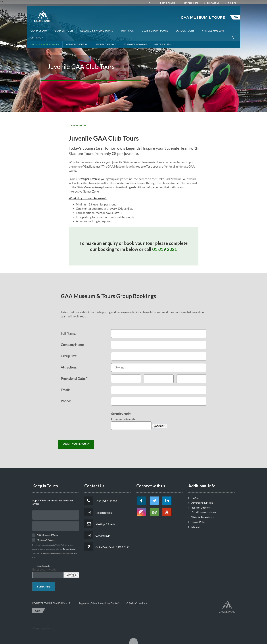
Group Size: (69, 356)
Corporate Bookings (135, 44)
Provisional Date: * (74, 379)
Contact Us (212, 3)
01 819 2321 (165, 249)
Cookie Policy (197, 522)
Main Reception (98, 512)
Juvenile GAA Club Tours (45, 44)
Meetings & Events (100, 524)
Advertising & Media (201, 503)
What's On (127, 31)
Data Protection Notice (202, 512)
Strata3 (49, 629)
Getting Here (190, 3)
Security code (43, 566)
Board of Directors (199, 508)
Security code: (121, 414)
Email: (65, 390)
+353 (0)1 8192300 (101, 501)
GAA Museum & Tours (203, 18)
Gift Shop (37, 38)
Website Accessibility (201, 517)
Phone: (66, 401)
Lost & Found (167, 3)
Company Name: (73, 345)
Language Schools (105, 44)
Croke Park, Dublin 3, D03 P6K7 (107, 547)
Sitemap (194, 527)
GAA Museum (39, 31)
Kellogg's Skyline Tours (97, 31)
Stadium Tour (64, 31)
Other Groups (162, 44)
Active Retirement (77, 44)
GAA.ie (194, 498)
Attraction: (69, 367)
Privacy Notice (69, 549)
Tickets (230, 3)
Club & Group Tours (155, 31)
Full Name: (68, 333)
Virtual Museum (213, 31)
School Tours (185, 31)
